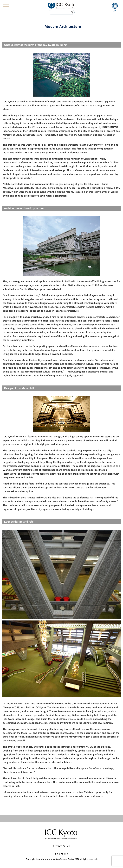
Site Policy (61, 854)
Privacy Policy (61, 846)
